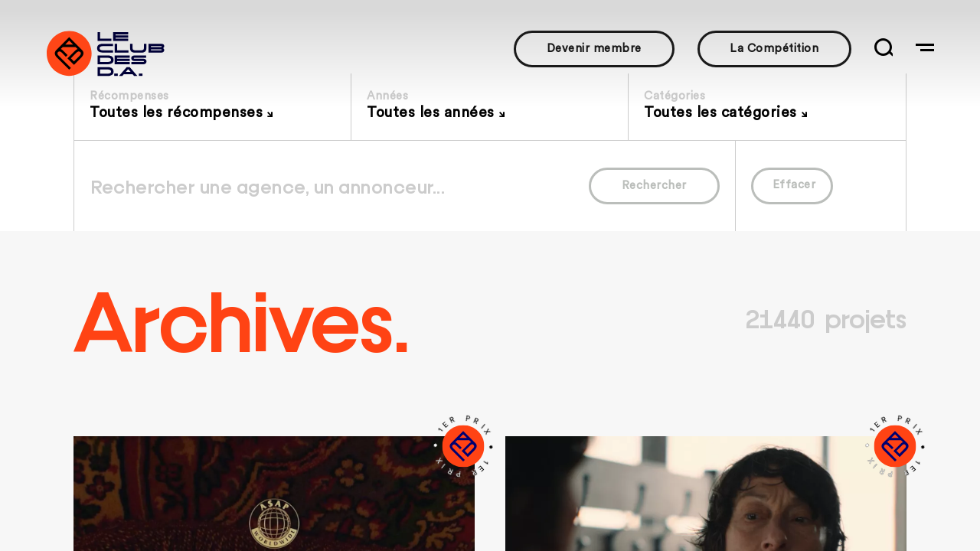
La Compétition (774, 49)
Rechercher (654, 186)
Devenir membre (594, 49)
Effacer (794, 185)
